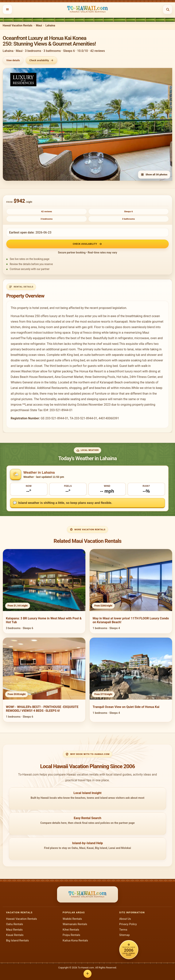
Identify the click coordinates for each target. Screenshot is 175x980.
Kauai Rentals (15, 935)
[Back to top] (87, 974)
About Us (125, 919)
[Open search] (168, 9)
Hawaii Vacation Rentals (17, 26)
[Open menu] (7, 9)
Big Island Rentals (17, 940)
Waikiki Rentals (72, 919)
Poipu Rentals (71, 935)
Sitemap (124, 935)
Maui (39, 26)
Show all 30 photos (154, 175)
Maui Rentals (14, 930)
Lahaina (50, 26)
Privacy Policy (128, 924)
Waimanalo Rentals (75, 924)
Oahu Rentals (15, 924)
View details (13, 60)
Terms (123, 930)
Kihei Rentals (71, 930)
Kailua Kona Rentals (75, 940)
